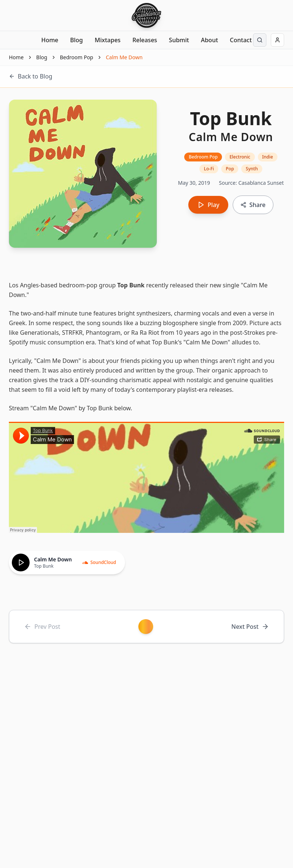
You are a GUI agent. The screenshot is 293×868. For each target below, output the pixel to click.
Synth (252, 169)
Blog (77, 40)
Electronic (240, 157)
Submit (179, 40)
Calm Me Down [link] (124, 57)
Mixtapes (108, 40)
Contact (241, 40)
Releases (145, 40)
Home (50, 40)
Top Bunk (131, 285)
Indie (268, 157)
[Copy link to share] (253, 205)
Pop (230, 169)
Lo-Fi (209, 169)
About (209, 40)
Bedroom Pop (77, 57)
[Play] (21, 562)
